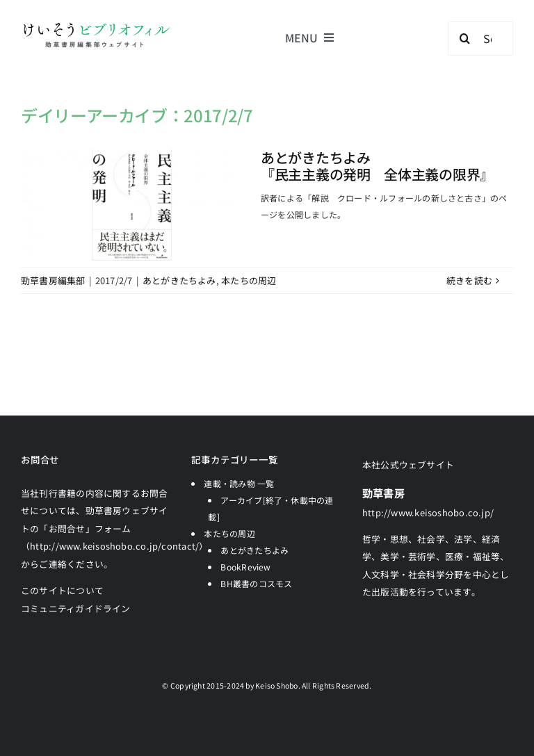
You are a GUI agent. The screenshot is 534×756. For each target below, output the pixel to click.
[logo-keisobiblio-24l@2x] (96, 26)
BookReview (245, 567)
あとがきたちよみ (179, 280)
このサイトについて (62, 590)
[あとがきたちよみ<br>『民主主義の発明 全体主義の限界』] (132, 205)
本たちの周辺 (249, 280)
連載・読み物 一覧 (239, 483)
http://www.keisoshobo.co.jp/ (428, 512)
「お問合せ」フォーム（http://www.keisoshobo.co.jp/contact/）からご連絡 (115, 546)
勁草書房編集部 (53, 280)
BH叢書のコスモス (256, 583)
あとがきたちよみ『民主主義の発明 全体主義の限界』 (377, 166)
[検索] (465, 38)
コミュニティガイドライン (76, 608)
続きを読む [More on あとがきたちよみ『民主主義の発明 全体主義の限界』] (469, 280)
